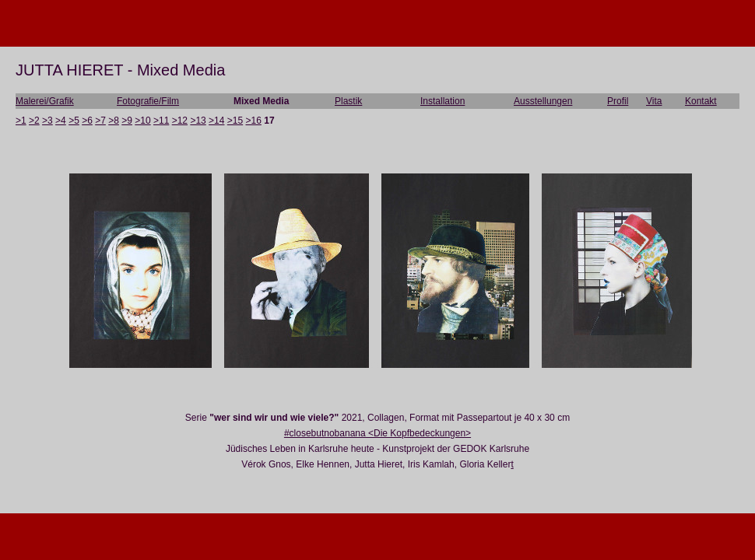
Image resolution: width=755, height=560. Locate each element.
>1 (21, 121)
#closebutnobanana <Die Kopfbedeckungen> (377, 433)
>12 (180, 121)
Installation (442, 101)
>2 (34, 121)
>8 (114, 121)
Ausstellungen (543, 101)
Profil (618, 101)
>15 (235, 121)
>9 (127, 121)
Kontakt (701, 101)
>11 (161, 121)
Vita (654, 101)
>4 (61, 121)
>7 (100, 121)
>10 (142, 121)
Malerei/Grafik (45, 101)
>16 (254, 121)
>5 (74, 121)
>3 (47, 121)
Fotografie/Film (148, 101)
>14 (216, 121)
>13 (198, 121)
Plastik (348, 101)
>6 (87, 121)
